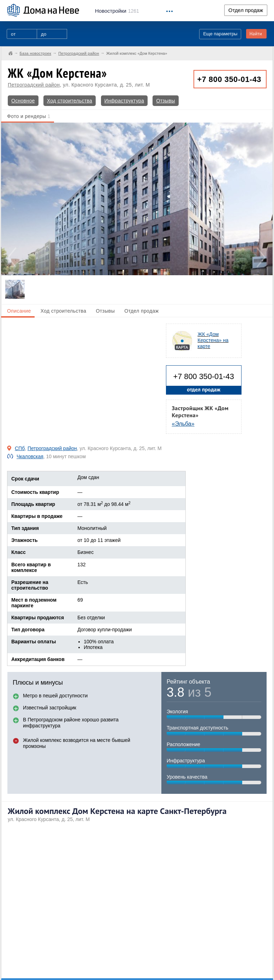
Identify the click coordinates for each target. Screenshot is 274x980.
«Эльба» (183, 424)
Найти (256, 34)
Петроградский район (34, 85)
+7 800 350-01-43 (229, 79)
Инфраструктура (124, 101)
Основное (23, 101)
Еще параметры (220, 34)
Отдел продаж (246, 10)
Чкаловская (30, 456)
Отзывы (165, 101)
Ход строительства (70, 101)
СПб (20, 448)
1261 (117, 11)
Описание (19, 311)
